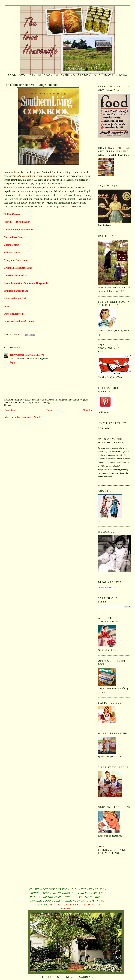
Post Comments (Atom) (28, 417)
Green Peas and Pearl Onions (19, 321)
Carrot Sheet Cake (13, 237)
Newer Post (9, 410)
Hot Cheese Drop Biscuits (17, 222)
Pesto (7, 306)
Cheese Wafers (11, 245)
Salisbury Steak (12, 252)
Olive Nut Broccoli (13, 314)
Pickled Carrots (12, 214)
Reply (12, 362)
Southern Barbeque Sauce (17, 291)
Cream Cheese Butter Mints (18, 268)
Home (49, 410)
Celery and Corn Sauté (16, 260)
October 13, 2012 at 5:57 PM (30, 355)
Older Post (88, 410)
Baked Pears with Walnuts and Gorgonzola (26, 283)
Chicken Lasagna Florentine (18, 230)
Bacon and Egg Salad (15, 298)
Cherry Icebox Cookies (16, 275)
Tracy (13, 355)
